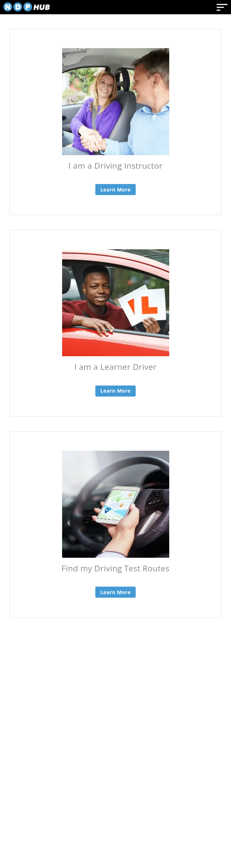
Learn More (115, 190)
